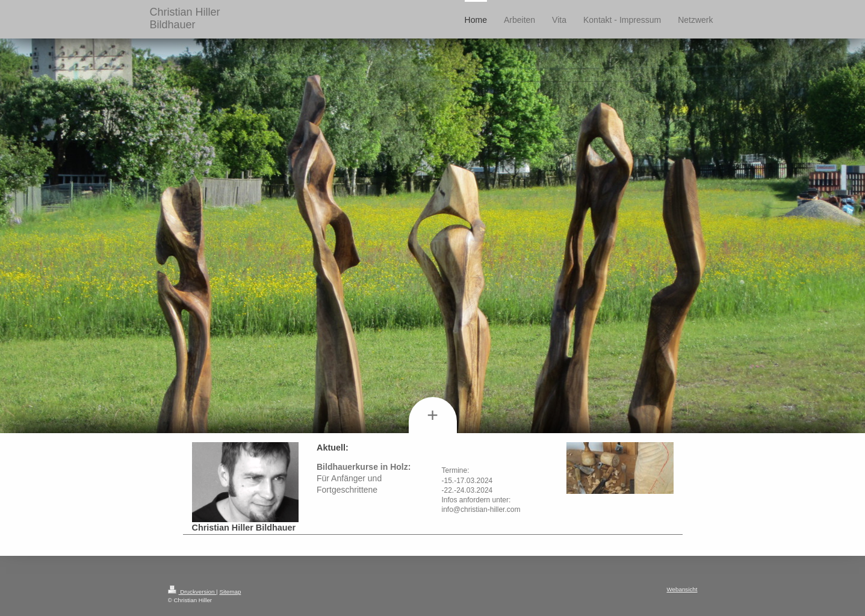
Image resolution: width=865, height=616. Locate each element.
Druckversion (192, 592)
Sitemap (230, 592)
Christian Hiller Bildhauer (185, 18)
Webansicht (682, 589)
